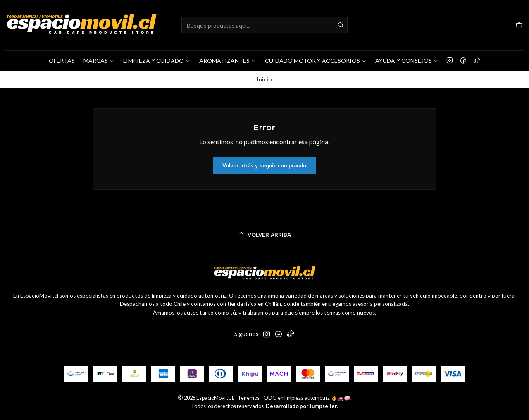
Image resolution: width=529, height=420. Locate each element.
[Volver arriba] (264, 235)
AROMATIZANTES (228, 61)
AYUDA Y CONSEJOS (407, 61)
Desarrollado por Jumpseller (301, 406)
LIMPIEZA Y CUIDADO (157, 61)
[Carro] (519, 25)
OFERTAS (62, 61)
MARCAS (99, 61)
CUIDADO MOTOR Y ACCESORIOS (316, 61)
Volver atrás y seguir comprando (264, 166)
